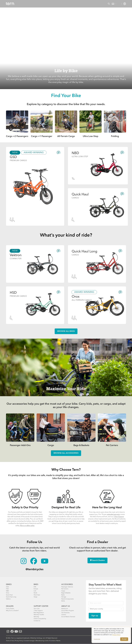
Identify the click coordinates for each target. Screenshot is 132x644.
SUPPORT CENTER (41, 606)
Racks (63, 595)
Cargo (51, 445)
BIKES (36, 584)
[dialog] (111, 635)
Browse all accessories (66, 453)
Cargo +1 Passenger (42, 136)
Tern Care (37, 609)
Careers (64, 615)
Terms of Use (10, 641)
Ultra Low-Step (91, 136)
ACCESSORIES (67, 584)
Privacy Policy (19, 641)
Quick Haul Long (11, 597)
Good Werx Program (68, 611)
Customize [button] (97, 639)
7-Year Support (119, 517)
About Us (66, 606)
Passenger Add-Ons (20, 445)
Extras (63, 601)
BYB (35, 587)
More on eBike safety (27, 526)
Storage (64, 597)
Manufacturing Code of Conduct (45, 641)
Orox (8, 593)
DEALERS (10, 606)
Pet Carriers (112, 445)
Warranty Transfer (39, 615)
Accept (124, 639)
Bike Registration (39, 613)
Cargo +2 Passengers (17, 136)
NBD (7, 591)
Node (35, 593)
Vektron (8, 599)
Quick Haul (9, 595)
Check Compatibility (40, 619)
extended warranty (113, 514)
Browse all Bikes (66, 331)
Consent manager (29, 641)
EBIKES (9, 584)
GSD (7, 587)
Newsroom (65, 609)
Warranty (36, 617)
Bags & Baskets (81, 445)
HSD (7, 589)
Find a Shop (53, 4)
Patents (58, 641)
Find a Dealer (10, 609)
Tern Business (65, 613)
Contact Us (37, 621)
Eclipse (36, 589)
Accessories (39, 4)
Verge (35, 597)
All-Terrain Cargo (66, 136)
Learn (65, 4)
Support (74, 4)
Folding (115, 136)
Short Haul (37, 595)
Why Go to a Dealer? (12, 611)
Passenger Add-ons (67, 587)
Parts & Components (67, 599)
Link (35, 591)
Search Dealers (97, 560)
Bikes (28, 4)
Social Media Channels (68, 617)
